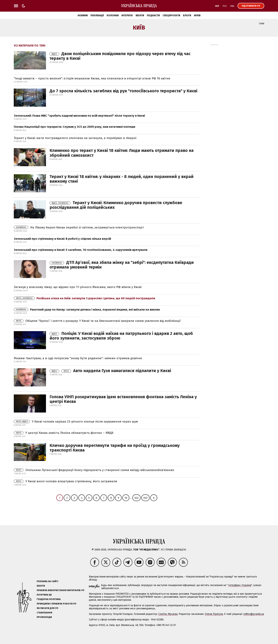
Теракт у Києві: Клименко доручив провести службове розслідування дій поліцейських (116, 205)
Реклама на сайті (47, 581)
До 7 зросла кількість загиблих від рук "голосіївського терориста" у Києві (123, 91)
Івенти (140, 15)
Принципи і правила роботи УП (56, 604)
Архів (197, 15)
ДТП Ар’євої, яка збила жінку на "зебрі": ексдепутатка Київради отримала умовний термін (122, 265)
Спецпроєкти (171, 15)
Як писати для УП (47, 608)
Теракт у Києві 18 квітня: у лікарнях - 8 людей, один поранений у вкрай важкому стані (122, 179)
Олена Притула (214, 614)
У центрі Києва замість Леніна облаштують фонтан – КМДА (64, 433)
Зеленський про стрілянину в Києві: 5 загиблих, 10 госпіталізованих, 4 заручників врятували (81, 250)
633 (145, 498)
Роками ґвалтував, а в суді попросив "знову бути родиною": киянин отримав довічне (78, 358)
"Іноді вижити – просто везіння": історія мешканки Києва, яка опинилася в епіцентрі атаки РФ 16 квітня (92, 78)
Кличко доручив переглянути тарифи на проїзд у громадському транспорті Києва (115, 448)
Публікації (97, 15)
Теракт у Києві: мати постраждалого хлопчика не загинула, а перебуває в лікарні (75, 138)
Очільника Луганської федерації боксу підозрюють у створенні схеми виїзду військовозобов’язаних (94, 470)
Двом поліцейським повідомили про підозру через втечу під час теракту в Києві (120, 56)
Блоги (187, 15)
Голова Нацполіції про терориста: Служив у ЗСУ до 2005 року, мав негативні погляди (75, 127)
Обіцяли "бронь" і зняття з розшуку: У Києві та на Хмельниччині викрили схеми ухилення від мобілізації (97, 321)
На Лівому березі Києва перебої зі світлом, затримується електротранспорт (79, 227)
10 (126, 498)
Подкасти (153, 15)
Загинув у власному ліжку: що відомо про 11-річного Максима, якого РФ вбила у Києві (78, 287)
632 (136, 498)
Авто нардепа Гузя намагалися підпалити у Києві (110, 371)
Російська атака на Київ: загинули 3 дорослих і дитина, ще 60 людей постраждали (84, 298)
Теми (262, 24)
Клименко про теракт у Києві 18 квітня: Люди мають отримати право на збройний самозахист (122, 153)
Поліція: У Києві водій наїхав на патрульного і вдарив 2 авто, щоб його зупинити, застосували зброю (121, 336)
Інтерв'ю (127, 15)
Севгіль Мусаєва (168, 614)
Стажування (44, 613)
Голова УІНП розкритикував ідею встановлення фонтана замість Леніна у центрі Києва (123, 399)
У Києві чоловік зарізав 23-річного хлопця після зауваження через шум (76, 422)
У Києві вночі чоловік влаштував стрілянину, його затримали (65, 481)
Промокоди (44, 617)
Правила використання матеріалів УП (60, 590)
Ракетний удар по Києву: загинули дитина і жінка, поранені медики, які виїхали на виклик (87, 310)
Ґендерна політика (49, 599)
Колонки (113, 15)
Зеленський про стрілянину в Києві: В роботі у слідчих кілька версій (62, 239)
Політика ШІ (44, 595)
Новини (83, 15)
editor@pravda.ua (254, 614)
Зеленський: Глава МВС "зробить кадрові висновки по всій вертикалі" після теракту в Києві (79, 116)
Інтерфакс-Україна (240, 585)
